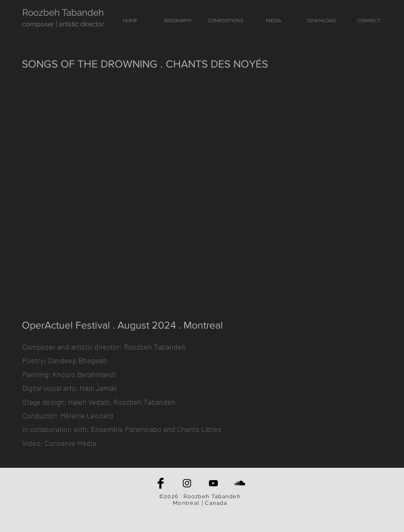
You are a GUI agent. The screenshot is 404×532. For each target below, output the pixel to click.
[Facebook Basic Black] (161, 483)
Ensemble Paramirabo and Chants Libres (156, 429)
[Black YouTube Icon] (213, 483)
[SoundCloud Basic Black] (240, 483)
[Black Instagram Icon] (187, 483)
